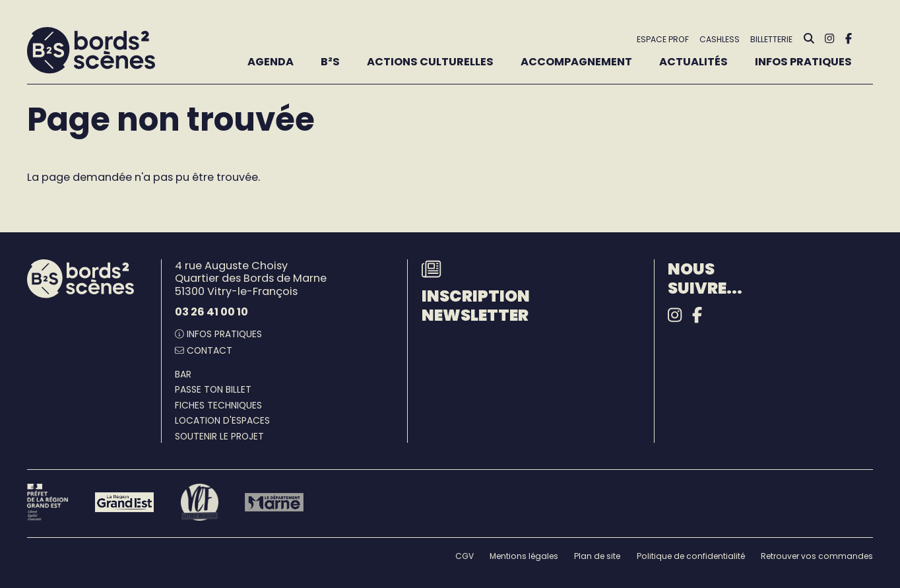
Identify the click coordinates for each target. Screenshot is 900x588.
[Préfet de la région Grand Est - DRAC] (48, 503)
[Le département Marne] (274, 502)
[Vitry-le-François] (200, 503)
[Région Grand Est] (124, 502)
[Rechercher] (809, 39)
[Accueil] (91, 50)
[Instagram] (829, 39)
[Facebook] (849, 39)
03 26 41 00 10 (211, 312)
